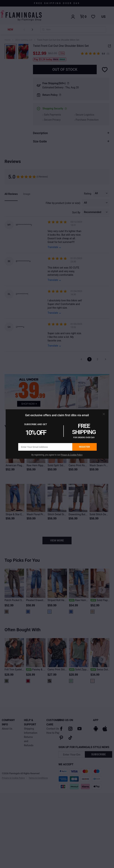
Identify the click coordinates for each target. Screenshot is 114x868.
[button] (104, 414)
